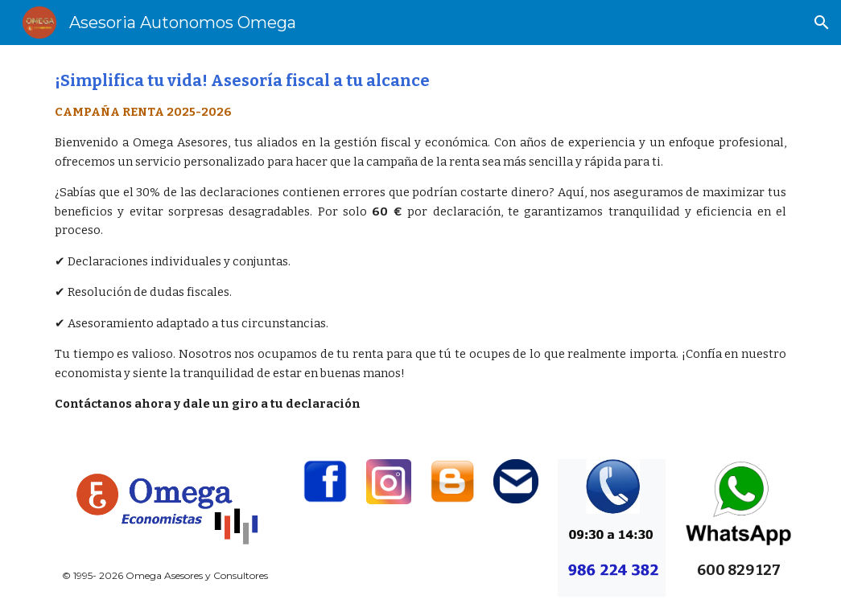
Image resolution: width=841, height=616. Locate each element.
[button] (822, 23)
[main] (420, 242)
